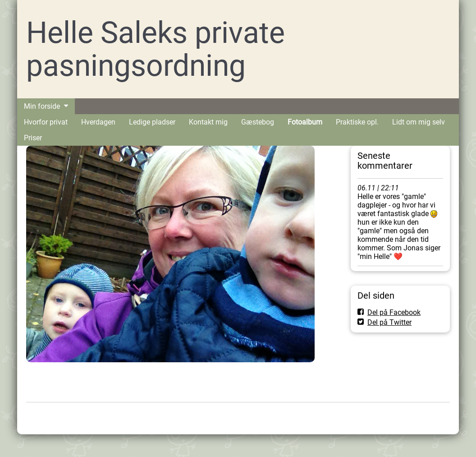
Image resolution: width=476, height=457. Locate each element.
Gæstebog (258, 122)
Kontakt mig (208, 122)
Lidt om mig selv (419, 122)
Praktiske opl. (357, 122)
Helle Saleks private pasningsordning (156, 49)
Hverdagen (98, 122)
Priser (33, 138)
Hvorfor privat (46, 122)
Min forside (42, 106)
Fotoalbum (305, 122)
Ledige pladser (152, 122)
